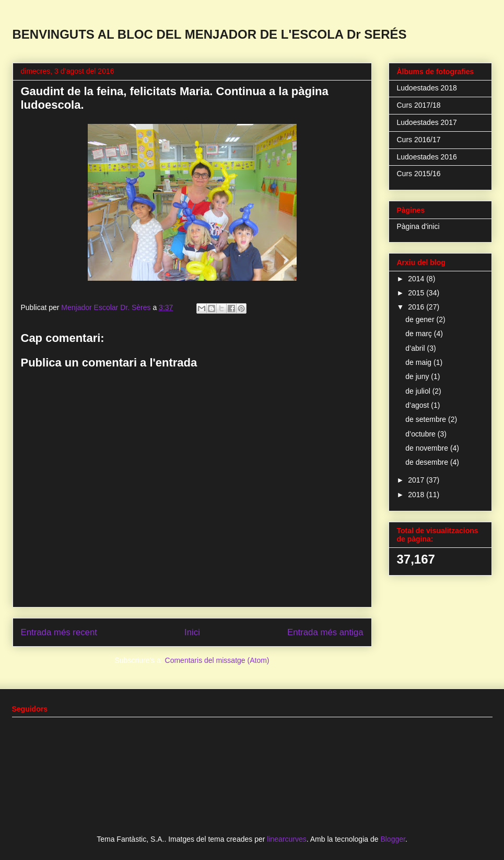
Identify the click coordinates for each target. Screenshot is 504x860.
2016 (417, 307)
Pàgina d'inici (418, 226)
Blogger (392, 839)
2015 (417, 293)
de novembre (428, 448)
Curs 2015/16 (419, 174)
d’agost (418, 405)
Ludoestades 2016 (427, 157)
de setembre (427, 419)
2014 (417, 279)
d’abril (416, 348)
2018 (417, 495)
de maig (419, 362)
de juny (418, 376)
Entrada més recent (59, 632)
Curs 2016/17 (419, 140)
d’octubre (421, 434)
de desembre (428, 462)
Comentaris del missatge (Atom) (217, 660)
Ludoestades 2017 (427, 122)
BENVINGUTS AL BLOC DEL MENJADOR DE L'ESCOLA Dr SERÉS (210, 34)
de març (419, 334)
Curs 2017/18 (419, 105)
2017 (417, 480)
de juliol (419, 391)
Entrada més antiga (325, 632)
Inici (192, 632)
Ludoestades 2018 (427, 88)
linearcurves (286, 839)
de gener (421, 319)
